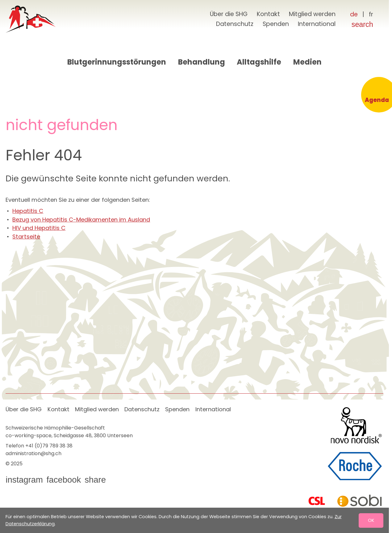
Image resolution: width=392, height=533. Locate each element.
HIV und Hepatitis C (39, 228)
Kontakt (268, 14)
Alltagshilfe (259, 62)
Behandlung (202, 62)
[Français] (371, 15)
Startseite (26, 237)
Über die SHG (229, 14)
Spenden (276, 24)
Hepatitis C (28, 211)
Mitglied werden (312, 14)
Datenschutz (235, 24)
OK (371, 520)
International (317, 24)
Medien (307, 62)
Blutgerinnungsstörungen (117, 62)
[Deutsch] (354, 15)
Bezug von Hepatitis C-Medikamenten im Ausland (81, 220)
